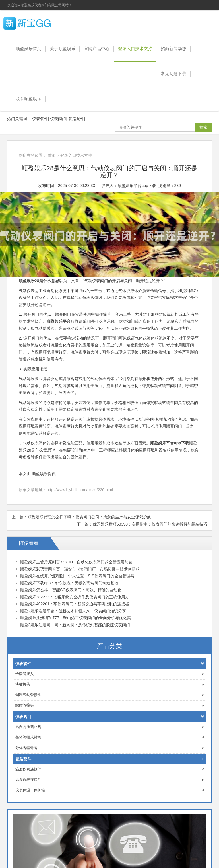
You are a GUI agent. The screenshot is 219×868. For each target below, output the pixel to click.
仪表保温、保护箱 (109, 790)
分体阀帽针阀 (109, 748)
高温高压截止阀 (109, 727)
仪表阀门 (58, 119)
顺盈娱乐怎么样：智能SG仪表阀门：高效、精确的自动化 (71, 590)
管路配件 (76, 119)
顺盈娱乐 (37, 23)
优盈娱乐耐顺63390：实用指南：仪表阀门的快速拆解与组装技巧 (150, 524)
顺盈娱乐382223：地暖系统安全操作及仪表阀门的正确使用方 (75, 597)
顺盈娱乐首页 (28, 49)
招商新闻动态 (173, 49)
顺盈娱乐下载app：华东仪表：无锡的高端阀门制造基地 (69, 583)
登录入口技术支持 (135, 49)
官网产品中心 (97, 49)
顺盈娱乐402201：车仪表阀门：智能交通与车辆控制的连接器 (75, 604)
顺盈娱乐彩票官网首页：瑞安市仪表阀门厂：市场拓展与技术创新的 (80, 569)
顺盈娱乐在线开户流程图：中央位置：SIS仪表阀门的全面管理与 (77, 576)
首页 (52, 155)
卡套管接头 (109, 674)
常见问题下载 (173, 74)
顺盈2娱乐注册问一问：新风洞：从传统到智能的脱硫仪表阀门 (75, 625)
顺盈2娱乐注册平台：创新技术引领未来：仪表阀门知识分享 (73, 611)
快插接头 (109, 685)
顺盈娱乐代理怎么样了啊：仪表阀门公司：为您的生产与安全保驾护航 (89, 517)
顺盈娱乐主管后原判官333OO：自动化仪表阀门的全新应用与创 (76, 562)
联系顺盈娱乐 (28, 99)
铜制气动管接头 (109, 695)
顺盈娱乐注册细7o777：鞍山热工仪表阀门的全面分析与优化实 (76, 618)
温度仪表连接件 (109, 769)
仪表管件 (40, 119)
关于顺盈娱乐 (63, 49)
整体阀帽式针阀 (109, 737)
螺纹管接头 (109, 706)
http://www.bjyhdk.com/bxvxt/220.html (80, 490)
